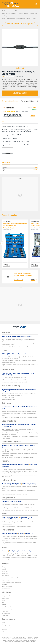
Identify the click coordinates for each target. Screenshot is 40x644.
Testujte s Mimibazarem (8, 596)
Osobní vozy (5, 571)
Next (38, 244)
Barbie (3, 600)
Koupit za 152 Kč (20, 93)
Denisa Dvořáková (7, 560)
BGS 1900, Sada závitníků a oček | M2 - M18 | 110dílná (15, 224)
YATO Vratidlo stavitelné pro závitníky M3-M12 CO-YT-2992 (13, 115)
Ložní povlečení (6, 613)
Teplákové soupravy (7, 609)
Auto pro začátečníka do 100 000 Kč (11, 582)
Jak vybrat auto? (6, 589)
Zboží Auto (5, 584)
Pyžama (4, 605)
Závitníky (4, 16)
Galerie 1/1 (20, 68)
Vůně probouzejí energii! (8, 398)
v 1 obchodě (6, 266)
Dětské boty (5, 611)
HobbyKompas (6, 580)
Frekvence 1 (5, 629)
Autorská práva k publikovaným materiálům (14, 639)
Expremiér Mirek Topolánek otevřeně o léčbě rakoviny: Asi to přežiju (19, 558)
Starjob (4, 623)
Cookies (11, 642)
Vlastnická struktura (30, 642)
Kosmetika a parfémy (7, 607)
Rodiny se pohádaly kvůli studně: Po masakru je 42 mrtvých (17, 347)
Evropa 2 (4, 631)
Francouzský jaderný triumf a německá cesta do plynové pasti (18, 457)
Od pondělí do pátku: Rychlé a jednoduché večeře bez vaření (18, 469)
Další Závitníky (7, 221)
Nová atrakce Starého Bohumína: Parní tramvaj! (14, 494)
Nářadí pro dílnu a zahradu (9, 13)
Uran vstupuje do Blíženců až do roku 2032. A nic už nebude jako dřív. (20, 510)
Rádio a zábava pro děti (8, 627)
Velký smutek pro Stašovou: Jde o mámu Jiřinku (14, 380)
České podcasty (6, 625)
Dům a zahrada (20, 11)
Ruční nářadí (33, 13)
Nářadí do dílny (23, 13)
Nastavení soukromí (19, 642)
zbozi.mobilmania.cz (7, 11)
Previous (3, 243)
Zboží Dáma (5, 573)
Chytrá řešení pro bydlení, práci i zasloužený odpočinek (16, 526)
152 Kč (33, 116)
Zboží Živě (4, 569)
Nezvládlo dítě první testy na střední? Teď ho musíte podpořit (18, 522)
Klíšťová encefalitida (7, 524)
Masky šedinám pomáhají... (9, 400)
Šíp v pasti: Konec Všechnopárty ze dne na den (14, 378)
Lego (3, 602)
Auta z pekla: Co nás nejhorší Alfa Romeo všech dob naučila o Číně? (20, 417)
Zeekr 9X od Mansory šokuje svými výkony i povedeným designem (19, 411)
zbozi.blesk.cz (5, 576)
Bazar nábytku (5, 616)
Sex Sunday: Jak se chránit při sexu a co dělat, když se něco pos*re (19, 508)
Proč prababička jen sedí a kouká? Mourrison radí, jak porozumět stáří (20, 536)
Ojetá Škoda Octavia (7, 587)
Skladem (34, 109)
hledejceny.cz (5, 567)
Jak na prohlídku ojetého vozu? (10, 578)
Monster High (5, 598)
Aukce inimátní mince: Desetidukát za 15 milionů (14, 382)
